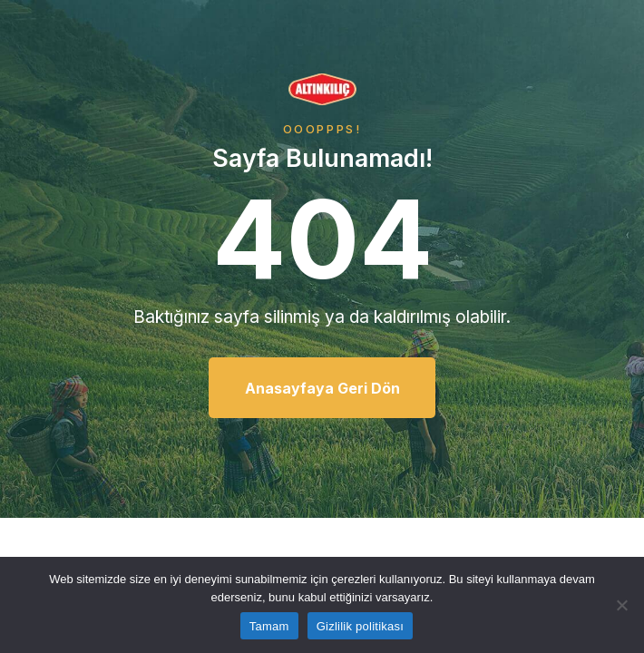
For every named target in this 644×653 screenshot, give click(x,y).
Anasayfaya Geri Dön (322, 388)
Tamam (269, 626)
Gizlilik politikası (361, 626)
